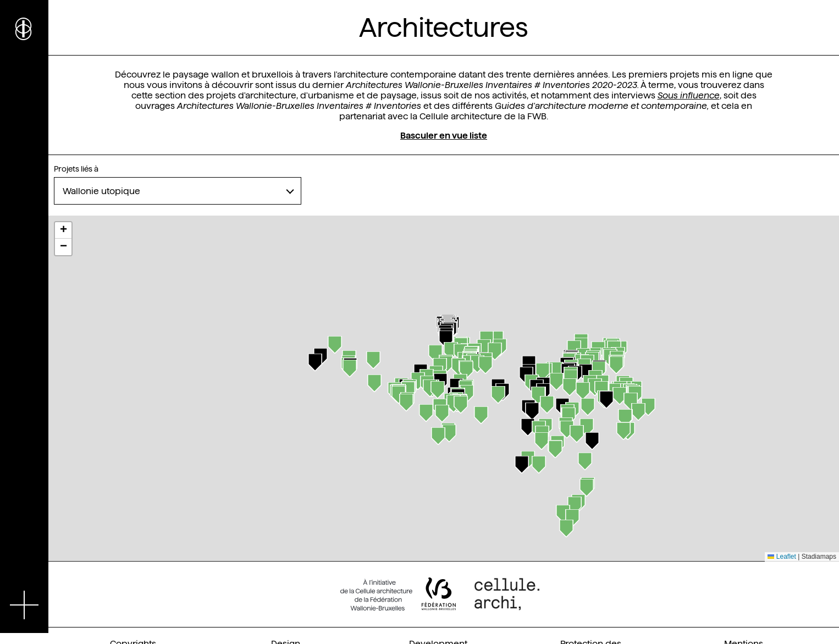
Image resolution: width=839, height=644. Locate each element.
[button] (446, 339)
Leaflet (782, 557)
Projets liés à (76, 169)
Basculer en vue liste (444, 136)
